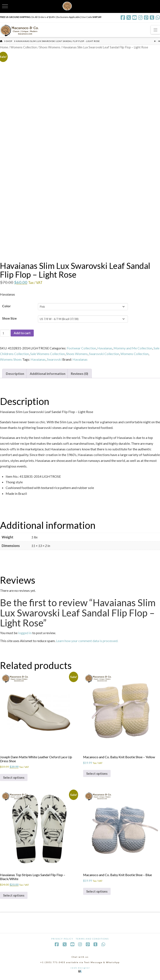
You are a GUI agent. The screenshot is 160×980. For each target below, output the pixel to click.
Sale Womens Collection (47, 354)
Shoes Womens (50, 47)
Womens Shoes (11, 360)
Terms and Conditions (92, 941)
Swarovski (54, 360)
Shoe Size (9, 319)
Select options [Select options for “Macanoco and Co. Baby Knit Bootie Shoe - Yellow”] (98, 775)
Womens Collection (24, 47)
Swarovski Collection (104, 354)
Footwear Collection (81, 348)
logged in (25, 633)
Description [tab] (15, 374)
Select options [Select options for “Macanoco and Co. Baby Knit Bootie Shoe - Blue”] (98, 893)
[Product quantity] (5, 333)
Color (6, 306)
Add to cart (23, 333)
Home (4, 47)
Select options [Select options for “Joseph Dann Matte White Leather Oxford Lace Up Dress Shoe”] (14, 779)
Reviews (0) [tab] (80, 374)
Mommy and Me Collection (133, 348)
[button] (155, 30)
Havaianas (105, 348)
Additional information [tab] (48, 374)
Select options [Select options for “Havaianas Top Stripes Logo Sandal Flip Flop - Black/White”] (14, 897)
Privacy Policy (62, 941)
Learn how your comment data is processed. (87, 641)
